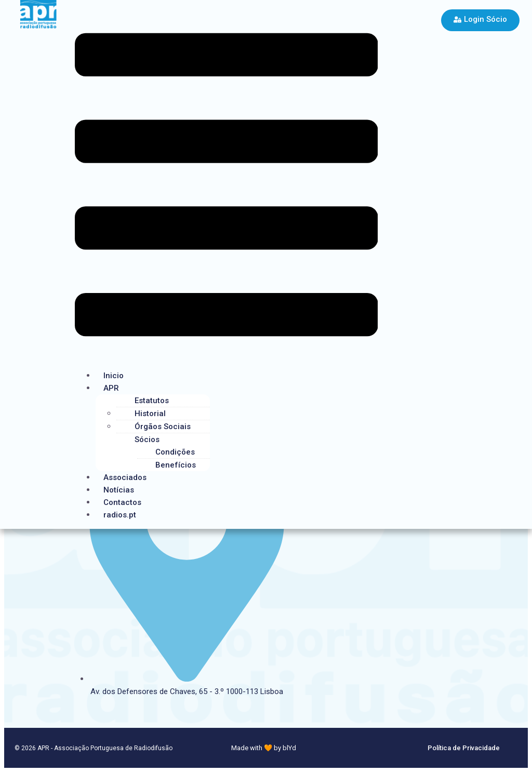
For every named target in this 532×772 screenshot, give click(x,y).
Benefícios (176, 465)
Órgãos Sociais (163, 427)
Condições (175, 452)
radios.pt (120, 515)
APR (111, 388)
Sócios (147, 440)
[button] (227, 187)
